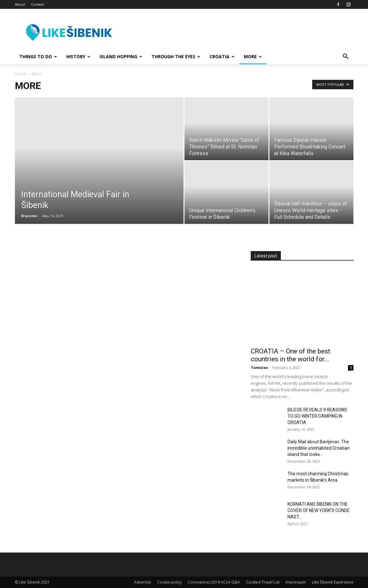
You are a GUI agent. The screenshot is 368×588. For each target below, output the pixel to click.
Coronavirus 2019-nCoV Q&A (214, 582)
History (78, 57)
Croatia (222, 57)
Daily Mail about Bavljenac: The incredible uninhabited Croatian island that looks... (319, 448)
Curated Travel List (263, 582)
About (20, 4)
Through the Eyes (176, 57)
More (253, 57)
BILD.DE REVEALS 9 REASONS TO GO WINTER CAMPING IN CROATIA (317, 416)
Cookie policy (169, 582)
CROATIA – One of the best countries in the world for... (291, 355)
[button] (346, 57)
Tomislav (259, 367)
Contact (38, 4)
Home (20, 74)
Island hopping (121, 57)
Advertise (143, 582)
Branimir (29, 216)
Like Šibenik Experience (333, 582)
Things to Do (38, 57)
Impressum (296, 582)
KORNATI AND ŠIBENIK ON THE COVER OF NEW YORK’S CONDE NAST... (319, 510)
